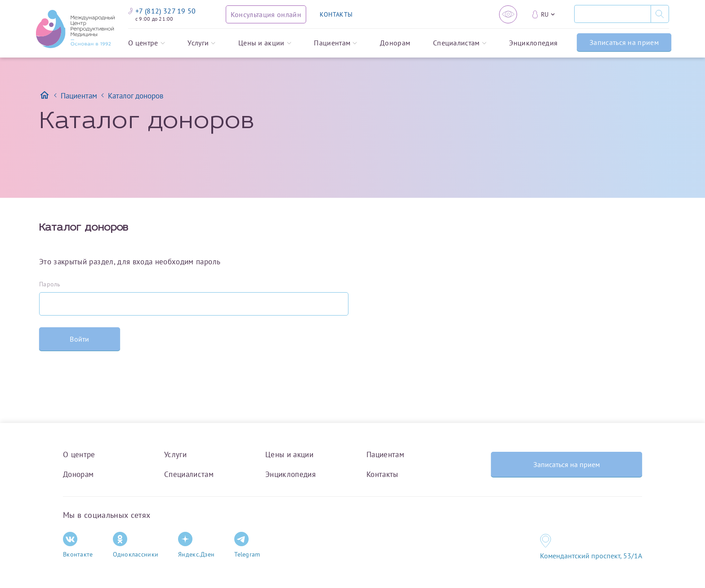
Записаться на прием (624, 42)
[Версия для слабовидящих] (508, 14)
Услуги (201, 43)
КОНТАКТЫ (336, 14)
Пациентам (335, 43)
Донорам (395, 43)
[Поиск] (612, 14)
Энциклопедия (533, 43)
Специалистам (460, 43)
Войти (80, 339)
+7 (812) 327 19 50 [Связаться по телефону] (162, 11)
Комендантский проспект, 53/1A (591, 556)
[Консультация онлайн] (266, 14)
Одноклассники (136, 545)
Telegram (247, 545)
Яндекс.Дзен (196, 545)
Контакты (382, 474)
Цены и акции (265, 43)
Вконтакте (78, 545)
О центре (147, 43)
